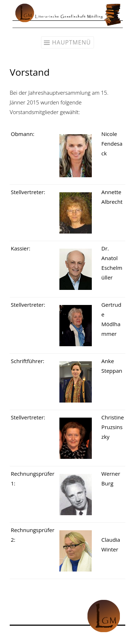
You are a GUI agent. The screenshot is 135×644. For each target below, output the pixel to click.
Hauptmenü (71, 42)
